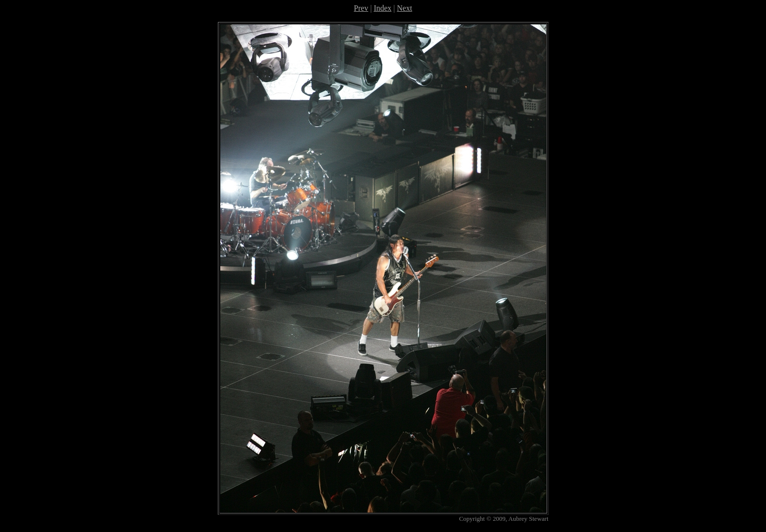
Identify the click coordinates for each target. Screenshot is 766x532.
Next (405, 8)
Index (383, 8)
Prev (361, 8)
